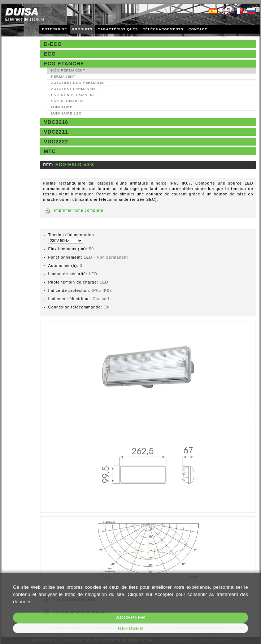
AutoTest (79, 83)
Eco (50, 54)
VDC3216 (56, 122)
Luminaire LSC (66, 113)
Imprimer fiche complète (79, 210)
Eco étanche (64, 64)
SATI (73, 95)
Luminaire (62, 107)
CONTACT (198, 29)
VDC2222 (56, 142)
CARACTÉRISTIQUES (118, 29)
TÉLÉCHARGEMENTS (163, 29)
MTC (50, 151)
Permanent (63, 77)
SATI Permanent (68, 101)
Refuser (130, 628)
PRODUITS (82, 29)
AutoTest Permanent (74, 89)
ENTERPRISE (55, 29)
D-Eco (53, 44)
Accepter (130, 617)
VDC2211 (56, 132)
